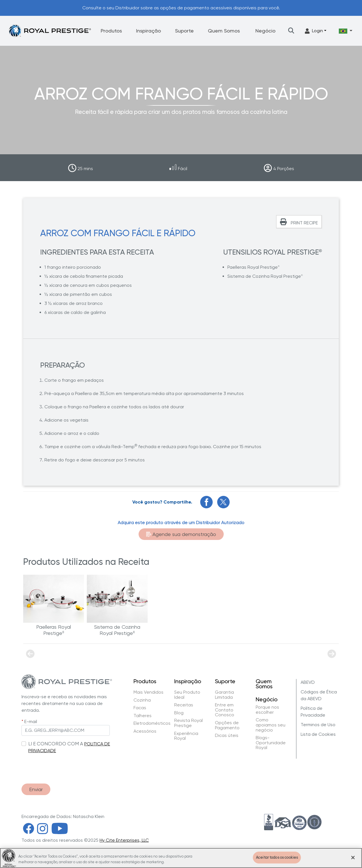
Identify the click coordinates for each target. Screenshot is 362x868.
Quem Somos (224, 31)
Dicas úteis (227, 735)
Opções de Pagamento (227, 725)
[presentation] (64, 766)
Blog (179, 713)
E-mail (31, 721)
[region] (181, 858)
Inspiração (148, 31)
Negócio (265, 31)
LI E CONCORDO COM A (56, 744)
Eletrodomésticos (152, 723)
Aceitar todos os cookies (277, 857)
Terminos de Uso (318, 725)
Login (314, 31)
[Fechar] (353, 858)
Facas (140, 708)
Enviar (36, 789)
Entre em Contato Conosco (225, 710)
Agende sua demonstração (181, 534)
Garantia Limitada (224, 695)
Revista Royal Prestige (188, 723)
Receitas (184, 705)
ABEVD (308, 682)
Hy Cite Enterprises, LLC (124, 840)
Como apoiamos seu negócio (271, 725)
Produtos (111, 31)
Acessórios (145, 731)
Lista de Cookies (318, 734)
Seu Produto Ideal (187, 695)
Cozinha (142, 700)
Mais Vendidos (148, 692)
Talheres (143, 716)
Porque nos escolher (267, 710)
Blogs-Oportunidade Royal (271, 743)
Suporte (184, 31)
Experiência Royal (186, 736)
